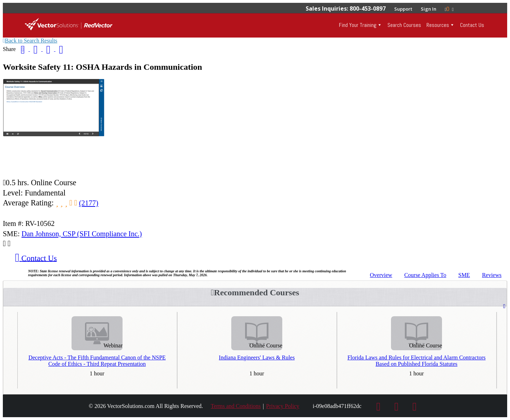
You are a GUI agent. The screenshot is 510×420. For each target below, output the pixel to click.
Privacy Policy (283, 406)
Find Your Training (358, 25)
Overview (381, 275)
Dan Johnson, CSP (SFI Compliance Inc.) (82, 234)
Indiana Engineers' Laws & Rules (257, 357)
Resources (438, 25)
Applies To (425, 275)
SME (464, 275)
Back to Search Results (30, 41)
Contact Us (472, 25)
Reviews (492, 275)
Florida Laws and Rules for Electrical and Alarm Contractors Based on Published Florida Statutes (416, 361)
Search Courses (404, 25)
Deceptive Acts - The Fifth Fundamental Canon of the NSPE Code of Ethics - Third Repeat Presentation (97, 361)
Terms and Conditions (236, 406)
